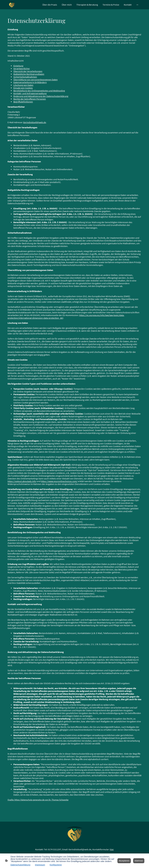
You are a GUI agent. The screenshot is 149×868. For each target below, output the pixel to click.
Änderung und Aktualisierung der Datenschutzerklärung (41, 96)
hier (112, 849)
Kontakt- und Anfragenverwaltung (30, 93)
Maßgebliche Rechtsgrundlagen (29, 74)
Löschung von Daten (23, 85)
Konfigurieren (56, 865)
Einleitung (18, 66)
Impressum (40, 865)
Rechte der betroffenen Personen (30, 99)
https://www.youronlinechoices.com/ (59, 481)
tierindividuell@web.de (35, 122)
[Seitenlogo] (12, 5)
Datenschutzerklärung (20, 865)
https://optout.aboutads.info (22, 481)
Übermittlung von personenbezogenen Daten (36, 80)
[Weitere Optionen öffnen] (137, 5)
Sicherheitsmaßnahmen (25, 77)
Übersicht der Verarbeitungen (28, 71)
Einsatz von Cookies (23, 88)
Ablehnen (139, 861)
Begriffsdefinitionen (23, 102)
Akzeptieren (124, 861)
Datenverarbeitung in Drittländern (30, 82)
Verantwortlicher (22, 69)
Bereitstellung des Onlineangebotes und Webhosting (39, 91)
